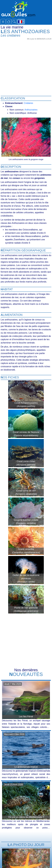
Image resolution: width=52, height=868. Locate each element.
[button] (21, 22)
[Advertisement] (26, 67)
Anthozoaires (31, 110)
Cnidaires (28, 103)
